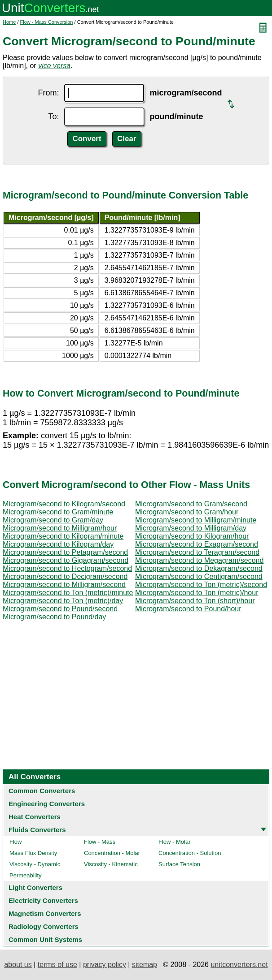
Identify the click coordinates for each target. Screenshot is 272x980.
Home (9, 22)
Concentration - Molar (112, 853)
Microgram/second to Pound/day (54, 617)
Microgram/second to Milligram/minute (196, 520)
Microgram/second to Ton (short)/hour (195, 601)
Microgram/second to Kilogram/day (58, 544)
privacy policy (105, 965)
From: (48, 93)
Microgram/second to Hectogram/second (67, 568)
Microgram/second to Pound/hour (188, 609)
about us (18, 965)
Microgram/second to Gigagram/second (66, 560)
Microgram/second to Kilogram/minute (63, 536)
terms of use (57, 965)
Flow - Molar (175, 842)
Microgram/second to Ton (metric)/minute (68, 593)
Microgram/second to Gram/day (53, 520)
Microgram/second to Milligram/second (64, 585)
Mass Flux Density (33, 853)
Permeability (26, 875)
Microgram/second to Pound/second (60, 609)
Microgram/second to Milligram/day (191, 528)
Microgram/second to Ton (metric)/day (63, 601)
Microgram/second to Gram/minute (58, 512)
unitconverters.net (239, 965)
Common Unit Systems (45, 939)
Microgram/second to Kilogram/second (64, 504)
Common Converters (42, 791)
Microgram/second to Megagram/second (199, 560)
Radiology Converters (44, 926)
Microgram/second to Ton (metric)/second (201, 585)
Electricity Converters (43, 900)
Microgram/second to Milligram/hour (60, 528)
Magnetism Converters (45, 913)
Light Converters (35, 887)
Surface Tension (179, 864)
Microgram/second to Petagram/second (65, 552)
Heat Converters (35, 817)
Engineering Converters (47, 804)
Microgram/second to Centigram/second (199, 576)
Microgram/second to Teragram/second (197, 552)
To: (53, 117)
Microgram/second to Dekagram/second (199, 568)
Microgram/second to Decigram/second (65, 576)
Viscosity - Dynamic (35, 864)
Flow (15, 842)
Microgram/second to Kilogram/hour (192, 536)
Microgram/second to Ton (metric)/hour (197, 593)
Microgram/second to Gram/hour (187, 512)
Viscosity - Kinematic (111, 864)
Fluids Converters (37, 830)
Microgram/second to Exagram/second (197, 544)
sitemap (145, 965)
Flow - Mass (100, 842)
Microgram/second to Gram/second (191, 504)
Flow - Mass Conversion (47, 22)
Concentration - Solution (190, 853)
